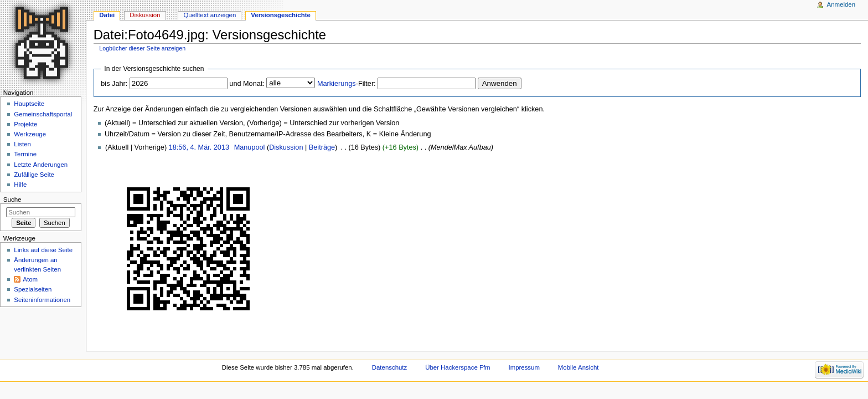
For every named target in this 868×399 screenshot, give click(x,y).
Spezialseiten (33, 289)
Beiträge (322, 147)
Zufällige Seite (34, 175)
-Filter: (347, 84)
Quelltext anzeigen (210, 15)
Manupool (250, 147)
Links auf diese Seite (43, 250)
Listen (22, 144)
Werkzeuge (30, 134)
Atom (30, 279)
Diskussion (286, 147)
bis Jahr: (114, 84)
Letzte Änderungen (41, 165)
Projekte (25, 124)
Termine (25, 154)
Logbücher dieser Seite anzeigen (142, 48)
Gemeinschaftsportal (43, 114)
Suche (12, 199)
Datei (107, 15)
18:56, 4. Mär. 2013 (199, 147)
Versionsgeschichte (281, 15)
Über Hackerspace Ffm (458, 367)
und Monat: (247, 84)
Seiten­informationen (42, 300)
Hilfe (20, 185)
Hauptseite (29, 104)
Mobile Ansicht (578, 367)
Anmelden (841, 4)
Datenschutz (390, 367)
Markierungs (337, 84)
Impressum (524, 367)
